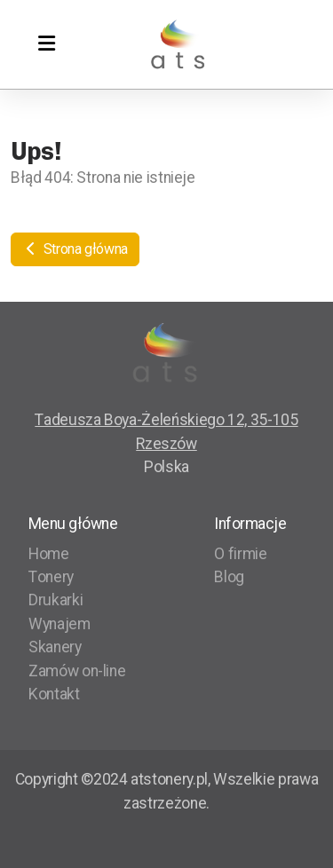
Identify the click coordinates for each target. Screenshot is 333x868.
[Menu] (46, 44)
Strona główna (75, 249)
